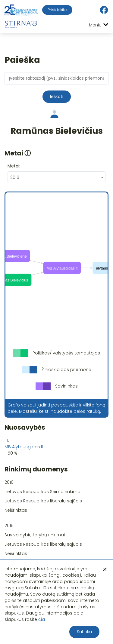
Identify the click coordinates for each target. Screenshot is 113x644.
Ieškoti (57, 97)
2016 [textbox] (15, 177)
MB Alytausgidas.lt (24, 447)
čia (42, 619)
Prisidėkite (57, 10)
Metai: (14, 166)
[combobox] (56, 177)
